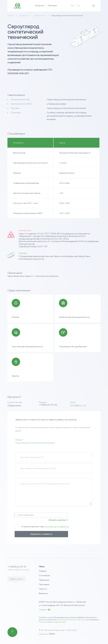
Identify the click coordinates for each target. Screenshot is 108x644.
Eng (79, 6)
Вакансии (43, 593)
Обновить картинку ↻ (58, 520)
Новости (43, 589)
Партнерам (52, 6)
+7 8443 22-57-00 (48, 405)
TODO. (52, 634)
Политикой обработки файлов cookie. (53, 622)
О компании (44, 575)
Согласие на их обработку (57, 526)
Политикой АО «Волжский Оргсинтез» (72, 620)
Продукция (40, 6)
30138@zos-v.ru (78, 406)
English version (16, 579)
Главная (43, 571)
